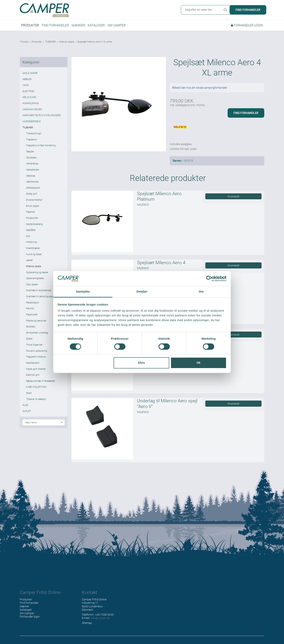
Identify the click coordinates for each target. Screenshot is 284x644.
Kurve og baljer (34, 254)
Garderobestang (34, 224)
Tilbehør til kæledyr (36, 399)
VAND (26, 85)
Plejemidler (32, 314)
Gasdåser (31, 230)
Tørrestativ (32, 158)
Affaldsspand (33, 188)
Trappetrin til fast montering (41, 145)
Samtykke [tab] (83, 292)
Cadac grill (32, 194)
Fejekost (30, 212)
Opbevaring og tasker (37, 272)
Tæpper (30, 151)
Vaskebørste (32, 170)
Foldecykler (32, 218)
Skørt (29, 393)
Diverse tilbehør (34, 200)
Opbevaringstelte (35, 278)
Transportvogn (34, 133)
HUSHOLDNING (31, 103)
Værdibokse (32, 182)
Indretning (31, 242)
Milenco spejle (34, 266)
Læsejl (29, 260)
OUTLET (27, 411)
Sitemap (87, 623)
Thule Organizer (34, 345)
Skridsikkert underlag (37, 333)
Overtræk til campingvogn (40, 296)
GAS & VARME (30, 73)
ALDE (25, 405)
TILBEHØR (28, 127)
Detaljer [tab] (142, 292)
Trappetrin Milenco (36, 357)
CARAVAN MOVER (32, 109)
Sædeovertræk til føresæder (41, 381)
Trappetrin (31, 139)
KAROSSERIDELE (32, 121)
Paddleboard (33, 363)
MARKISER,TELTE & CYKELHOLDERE (42, 115)
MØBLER (27, 79)
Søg (225, 10)
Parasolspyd (32, 302)
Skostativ (31, 326)
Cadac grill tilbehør (36, 369)
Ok (198, 363)
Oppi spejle (32, 284)
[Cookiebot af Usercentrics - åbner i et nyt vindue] (209, 279)
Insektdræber (33, 248)
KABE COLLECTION (36, 387)
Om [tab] (201, 292)
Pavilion (30, 308)
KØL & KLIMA (29, 97)
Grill (28, 236)
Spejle (29, 338)
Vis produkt (233, 196)
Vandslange (32, 163)
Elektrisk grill (33, 375)
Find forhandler (248, 10)
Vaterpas (31, 176)
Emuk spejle (32, 206)
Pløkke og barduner (36, 321)
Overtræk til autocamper (39, 290)
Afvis (141, 363)
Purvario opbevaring (37, 351)
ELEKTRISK (28, 91)
